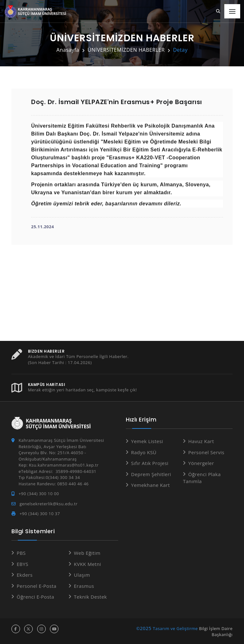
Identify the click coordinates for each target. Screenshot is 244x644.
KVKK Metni (88, 564)
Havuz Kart (201, 441)
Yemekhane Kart (151, 485)
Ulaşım (82, 575)
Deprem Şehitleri (151, 474)
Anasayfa (68, 50)
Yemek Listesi (147, 441)
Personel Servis (207, 452)
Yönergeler (201, 463)
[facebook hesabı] (16, 629)
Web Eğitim (87, 553)
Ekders (25, 575)
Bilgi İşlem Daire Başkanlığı (216, 631)
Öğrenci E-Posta (36, 597)
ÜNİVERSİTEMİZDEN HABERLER (126, 50)
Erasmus (84, 586)
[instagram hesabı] (41, 629)
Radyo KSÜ (144, 452)
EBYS (23, 564)
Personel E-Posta (37, 586)
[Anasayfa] (37, 12)
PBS (21, 553)
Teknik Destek (91, 597)
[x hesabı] (28, 629)
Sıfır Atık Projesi (150, 463)
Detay (180, 50)
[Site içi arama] (218, 11)
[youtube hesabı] (54, 629)
